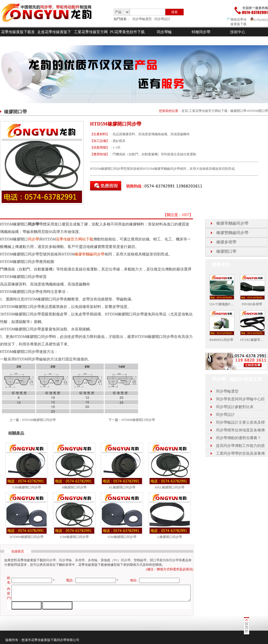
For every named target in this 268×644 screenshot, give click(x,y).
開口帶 (155, 560)
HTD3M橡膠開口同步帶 (39, 420)
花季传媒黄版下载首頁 (18, 36)
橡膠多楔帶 (226, 242)
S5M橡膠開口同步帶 (122, 537)
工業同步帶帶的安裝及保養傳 (240, 453)
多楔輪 (93, 560)
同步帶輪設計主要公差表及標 (240, 422)
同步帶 (33, 239)
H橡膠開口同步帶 (74, 487)
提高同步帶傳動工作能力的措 (240, 446)
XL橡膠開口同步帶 (122, 487)
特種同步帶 (201, 32)
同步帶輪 (164, 32)
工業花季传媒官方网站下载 (91, 36)
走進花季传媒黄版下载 (54, 36)
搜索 (174, 12)
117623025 (259, 20)
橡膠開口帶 (238, 111)
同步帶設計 (162, 19)
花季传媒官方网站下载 (75, 239)
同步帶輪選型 (142, 19)
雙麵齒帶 (140, 560)
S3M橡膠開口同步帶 (26, 487)
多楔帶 (80, 560)
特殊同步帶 (171, 560)
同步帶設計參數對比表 (235, 407)
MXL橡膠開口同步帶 (170, 487)
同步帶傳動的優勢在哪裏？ (239, 438)
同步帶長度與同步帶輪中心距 (240, 399)
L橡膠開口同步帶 (170, 537)
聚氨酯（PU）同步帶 (116, 560)
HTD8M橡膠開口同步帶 (138, 420)
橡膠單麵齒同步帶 (90, 254)
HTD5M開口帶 (258, 111)
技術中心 (238, 32)
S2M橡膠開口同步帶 (74, 537)
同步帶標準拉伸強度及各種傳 (240, 430)
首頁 (185, 111)
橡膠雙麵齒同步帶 (232, 233)
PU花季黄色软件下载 (128, 32)
